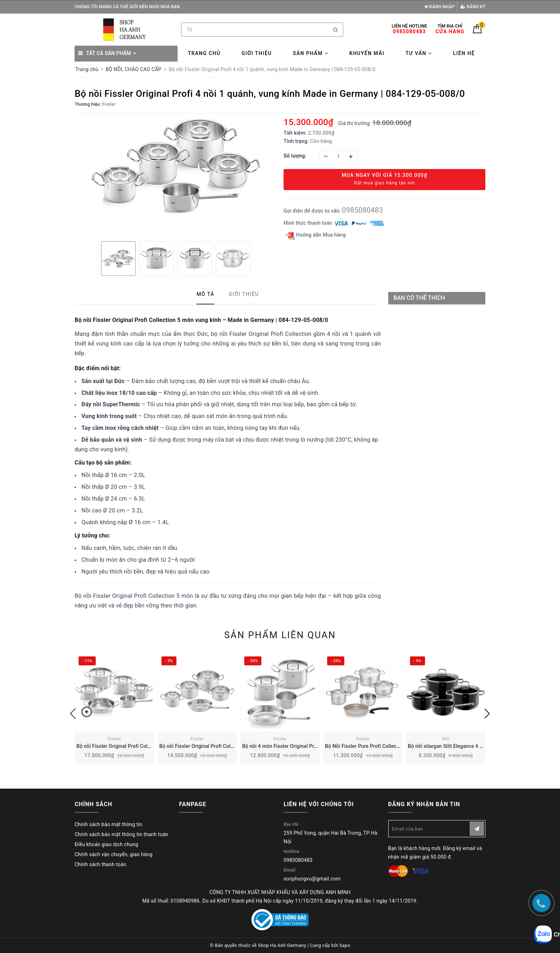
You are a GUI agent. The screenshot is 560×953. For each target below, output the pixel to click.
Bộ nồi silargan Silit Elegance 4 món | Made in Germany (471, 746)
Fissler (114, 739)
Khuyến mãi (367, 53)
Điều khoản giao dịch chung (106, 844)
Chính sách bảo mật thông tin (109, 824)
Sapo (345, 945)
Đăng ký (473, 7)
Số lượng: (295, 156)
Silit (446, 739)
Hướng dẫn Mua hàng (316, 235)
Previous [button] (73, 714)
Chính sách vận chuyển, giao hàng (114, 854)
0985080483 (362, 210)
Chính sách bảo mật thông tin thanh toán (121, 834)
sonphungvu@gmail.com (312, 879)
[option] (176, 166)
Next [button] (487, 714)
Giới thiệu (257, 53)
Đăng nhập (440, 7)
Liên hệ (464, 53)
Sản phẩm (311, 53)
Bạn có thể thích (419, 298)
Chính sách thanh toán (100, 864)
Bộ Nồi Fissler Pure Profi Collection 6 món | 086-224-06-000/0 (396, 746)
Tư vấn (419, 53)
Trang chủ (204, 53)
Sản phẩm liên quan (280, 635)
